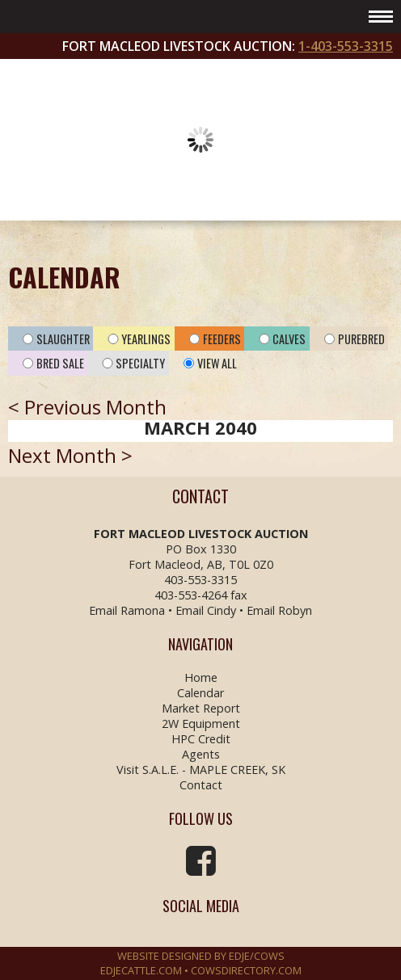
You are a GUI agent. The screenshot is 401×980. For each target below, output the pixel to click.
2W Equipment (201, 723)
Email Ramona (127, 610)
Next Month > (70, 455)
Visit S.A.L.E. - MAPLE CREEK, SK (201, 770)
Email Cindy (206, 610)
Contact (201, 785)
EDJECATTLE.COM (141, 970)
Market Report (201, 708)
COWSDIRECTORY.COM (246, 970)
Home (201, 677)
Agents (201, 754)
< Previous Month (87, 407)
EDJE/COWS (257, 956)
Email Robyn (279, 610)
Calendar (200, 693)
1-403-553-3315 (346, 46)
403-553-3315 (200, 580)
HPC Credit (201, 739)
